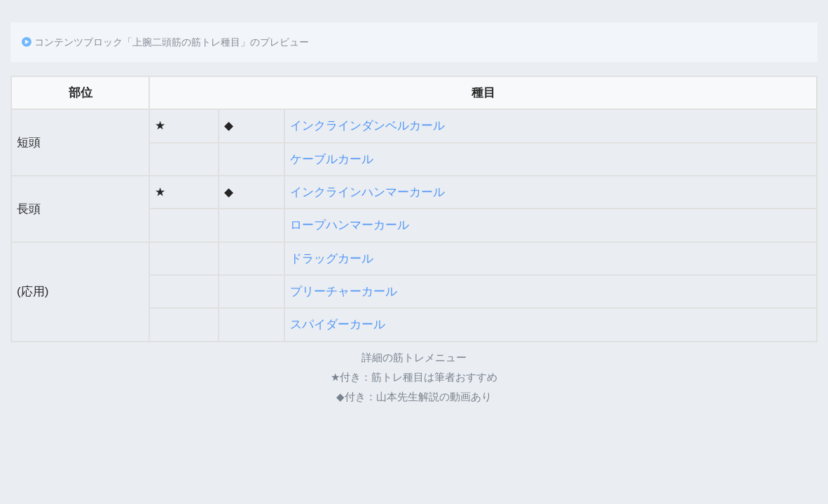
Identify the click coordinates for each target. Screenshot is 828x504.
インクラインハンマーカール (367, 192)
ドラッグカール (332, 259)
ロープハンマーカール (350, 225)
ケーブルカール (332, 159)
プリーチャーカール (344, 292)
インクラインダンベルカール (367, 126)
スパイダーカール (338, 324)
